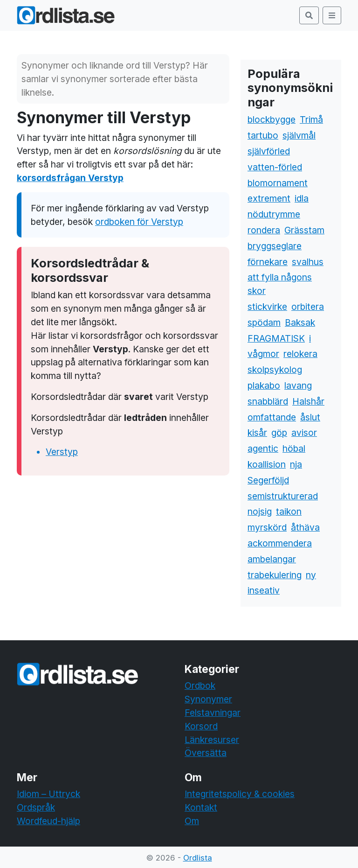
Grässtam (304, 230)
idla (302, 198)
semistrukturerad (283, 496)
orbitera (308, 307)
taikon (289, 511)
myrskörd (267, 527)
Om (192, 821)
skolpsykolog (275, 370)
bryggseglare (275, 246)
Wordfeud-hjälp (48, 821)
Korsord (201, 726)
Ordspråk (36, 807)
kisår (257, 433)
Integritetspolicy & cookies (240, 794)
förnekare (268, 262)
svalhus (308, 262)
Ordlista (198, 858)
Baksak (300, 322)
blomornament (278, 183)
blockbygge (272, 119)
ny (311, 575)
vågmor (263, 354)
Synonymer (208, 699)
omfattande (272, 417)
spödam (264, 322)
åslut (310, 417)
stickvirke (267, 307)
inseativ (264, 590)
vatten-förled (275, 167)
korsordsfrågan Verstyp (70, 178)
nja (296, 464)
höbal (294, 448)
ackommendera (280, 543)
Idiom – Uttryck (48, 794)
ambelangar (272, 559)
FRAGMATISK (276, 338)
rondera (264, 230)
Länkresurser (212, 740)
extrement (269, 198)
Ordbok (200, 686)
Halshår (308, 401)
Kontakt (201, 807)
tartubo (263, 135)
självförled (269, 151)
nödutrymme (274, 214)
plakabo (264, 385)
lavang (298, 385)
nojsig (260, 511)
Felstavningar (213, 713)
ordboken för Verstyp (139, 222)
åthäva (305, 527)
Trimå (311, 119)
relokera (300, 354)
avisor (304, 433)
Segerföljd (268, 480)
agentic (263, 448)
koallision (267, 464)
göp (279, 433)
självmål (299, 135)
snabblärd (268, 401)
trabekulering (275, 575)
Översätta (206, 753)
